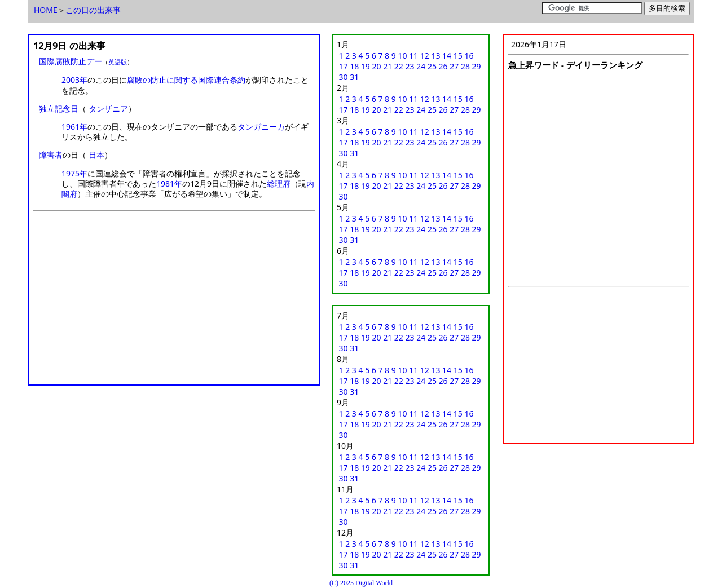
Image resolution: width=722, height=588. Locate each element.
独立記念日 (59, 109)
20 (377, 66)
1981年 (169, 184)
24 (421, 66)
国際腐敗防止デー (71, 61)
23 (410, 66)
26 (443, 66)
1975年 (74, 173)
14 (447, 56)
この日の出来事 (93, 10)
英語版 (118, 62)
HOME (46, 10)
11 (413, 56)
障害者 (51, 155)
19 (366, 66)
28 (465, 66)
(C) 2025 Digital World (361, 583)
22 (399, 66)
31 (354, 77)
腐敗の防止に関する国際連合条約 (186, 80)
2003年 (74, 80)
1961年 (74, 127)
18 (354, 66)
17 (344, 66)
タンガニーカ (261, 127)
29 (477, 66)
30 (344, 77)
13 (435, 56)
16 (469, 56)
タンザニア (108, 109)
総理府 (279, 184)
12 (425, 56)
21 (388, 66)
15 (458, 56)
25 (432, 66)
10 (402, 56)
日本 (96, 155)
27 (454, 66)
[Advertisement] (174, 302)
